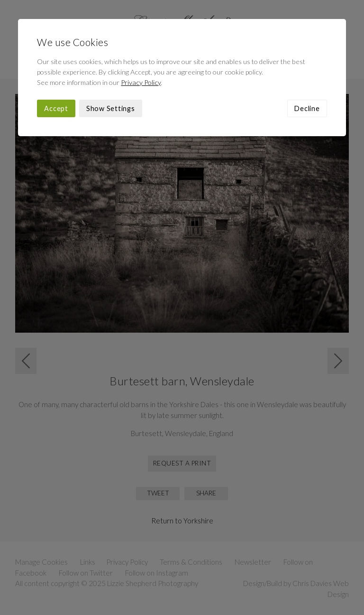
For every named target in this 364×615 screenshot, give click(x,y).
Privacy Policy (141, 82)
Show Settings (111, 108)
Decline (307, 108)
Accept (56, 108)
